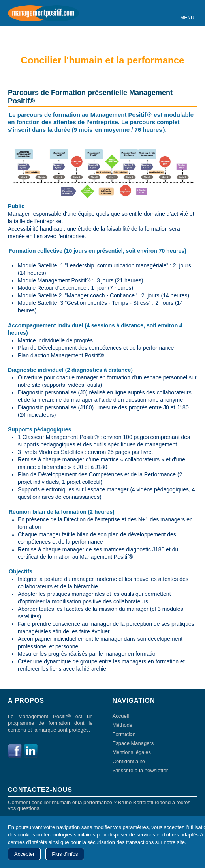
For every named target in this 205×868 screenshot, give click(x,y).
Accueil (121, 716)
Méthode (123, 725)
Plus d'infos (65, 854)
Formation (124, 734)
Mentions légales (132, 752)
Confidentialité (129, 761)
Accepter (24, 854)
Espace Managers (133, 743)
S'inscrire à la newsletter (140, 770)
